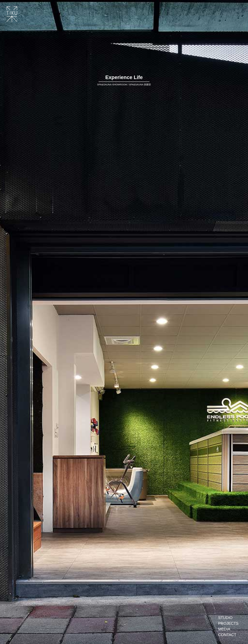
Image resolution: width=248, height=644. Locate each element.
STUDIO (225, 618)
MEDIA (224, 629)
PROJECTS (228, 623)
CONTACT (227, 635)
